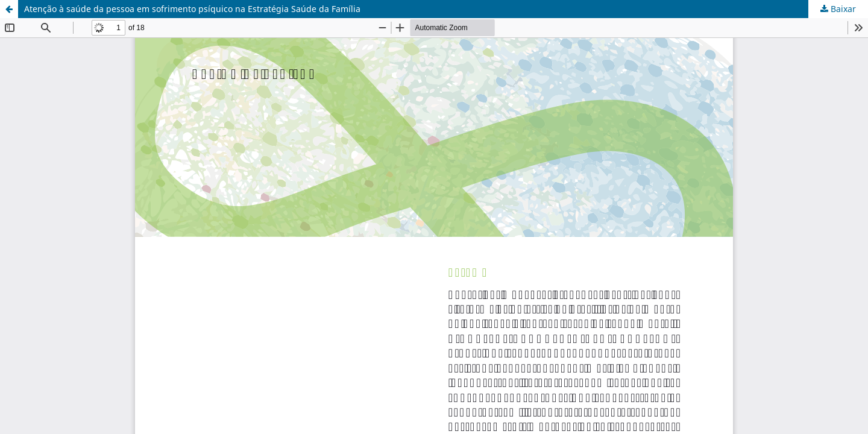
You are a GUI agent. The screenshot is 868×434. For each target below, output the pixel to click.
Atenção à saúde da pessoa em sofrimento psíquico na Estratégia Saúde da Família (192, 9)
